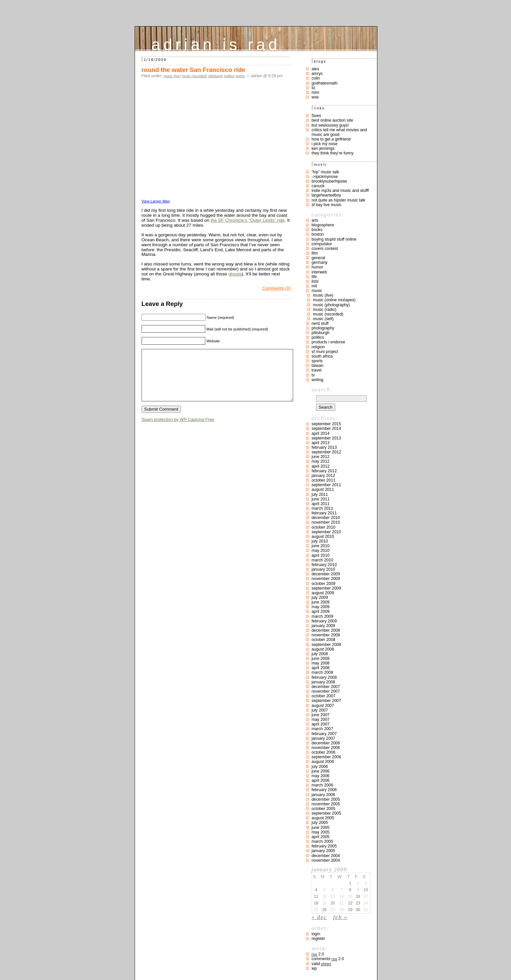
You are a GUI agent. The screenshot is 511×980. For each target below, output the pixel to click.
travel (317, 370)
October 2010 (324, 527)
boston (318, 234)
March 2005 (322, 841)
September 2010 (326, 532)
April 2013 (321, 443)
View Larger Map (156, 201)
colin (316, 78)
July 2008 (320, 654)
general (319, 258)
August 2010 (323, 537)
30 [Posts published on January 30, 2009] (358, 910)
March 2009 (322, 616)
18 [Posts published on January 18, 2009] (316, 903)
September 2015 (326, 424)
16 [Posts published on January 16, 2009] (358, 896)
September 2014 (326, 429)
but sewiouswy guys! (330, 125)
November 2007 (326, 691)
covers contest (325, 249)
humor (318, 267)
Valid (321, 964)
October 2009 (324, 584)
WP (314, 968)
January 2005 (323, 851)
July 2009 (320, 598)
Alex (316, 69)
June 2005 (321, 828)
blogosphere (323, 225)
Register (319, 939)
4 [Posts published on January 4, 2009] (316, 890)
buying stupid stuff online (334, 239)
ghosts (235, 274)
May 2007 (321, 720)
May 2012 (321, 461)
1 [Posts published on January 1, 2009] (350, 883)
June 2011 (321, 499)
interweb (319, 272)
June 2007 (321, 715)
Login (316, 934)
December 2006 (326, 743)
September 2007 (326, 701)
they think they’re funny (333, 153)
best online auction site (332, 120)
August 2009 (323, 593)
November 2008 (326, 635)
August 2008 (323, 649)
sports (240, 76)
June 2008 (321, 659)
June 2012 (321, 457)
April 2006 (321, 780)
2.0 (318, 954)
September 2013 (326, 438)
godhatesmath (325, 83)
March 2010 (322, 560)
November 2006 (326, 748)
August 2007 (323, 706)
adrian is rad (216, 43)
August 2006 (323, 762)
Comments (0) (276, 288)
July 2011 (320, 494)
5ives (317, 116)
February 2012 (324, 471)
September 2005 (326, 813)
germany (320, 262)
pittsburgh (216, 76)
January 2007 (323, 738)
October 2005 (324, 809)
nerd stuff (320, 323)
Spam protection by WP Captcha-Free (178, 429)
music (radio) (325, 310)
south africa (322, 356)
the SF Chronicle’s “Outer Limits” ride (248, 220)
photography (323, 328)
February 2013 (324, 447)
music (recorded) (194, 76)
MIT (314, 286)
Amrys (317, 74)
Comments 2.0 (328, 959)
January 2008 (323, 682)
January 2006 (323, 795)
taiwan (318, 366)
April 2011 (321, 504)
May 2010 (321, 550)
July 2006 (320, 767)
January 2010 (323, 569)
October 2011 (324, 480)
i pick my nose (325, 144)
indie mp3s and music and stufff (340, 191)
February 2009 (324, 621)
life (314, 277)
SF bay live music (327, 205)
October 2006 (324, 752)
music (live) (172, 76)
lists (315, 281)
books (317, 230)
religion (318, 347)
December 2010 (326, 518)
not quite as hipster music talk (339, 200)
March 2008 (322, 672)
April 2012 (321, 466)
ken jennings (323, 148)
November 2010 (326, 522)
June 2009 (321, 602)
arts (315, 220)
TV (313, 375)
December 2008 (326, 630)
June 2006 (321, 771)
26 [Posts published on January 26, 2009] (324, 910)
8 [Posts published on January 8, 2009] (350, 890)
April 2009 (321, 611)
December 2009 (326, 574)
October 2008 (324, 640)
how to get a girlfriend (331, 139)
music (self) (323, 319)
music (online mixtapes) (334, 300)
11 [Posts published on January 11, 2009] (316, 896)
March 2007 (322, 729)
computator (322, 244)
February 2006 (324, 790)
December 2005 (326, 799)
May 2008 (321, 663)
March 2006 (322, 785)
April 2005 (321, 837)
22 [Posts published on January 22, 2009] (350, 903)
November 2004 (326, 860)
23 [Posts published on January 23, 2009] (358, 903)
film (315, 253)
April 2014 (321, 433)
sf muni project (325, 352)
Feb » (340, 917)
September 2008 (326, 645)
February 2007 (324, 734)
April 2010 (321, 555)
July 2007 (320, 710)
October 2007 (324, 696)
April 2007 (321, 724)
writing (318, 380)
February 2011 (324, 513)
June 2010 (321, 546)
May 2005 (321, 832)
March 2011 (322, 508)
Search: (322, 389)
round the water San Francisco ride (193, 70)
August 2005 (323, 818)
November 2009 (326, 579)
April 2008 (321, 668)
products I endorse (328, 342)
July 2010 (320, 541)
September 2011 (326, 485)
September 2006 (326, 757)
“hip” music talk (325, 172)
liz (314, 88)
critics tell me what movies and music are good (339, 132)
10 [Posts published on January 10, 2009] (366, 890)
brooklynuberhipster (330, 181)
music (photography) (332, 305)
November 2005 (326, 804)
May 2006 (321, 776)
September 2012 (326, 452)
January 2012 (323, 476)
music (317, 291)
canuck (318, 186)
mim (316, 92)
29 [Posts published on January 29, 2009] (350, 910)
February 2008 (324, 677)
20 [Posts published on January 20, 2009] (333, 903)
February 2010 (324, 565)
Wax (315, 97)
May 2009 (321, 607)
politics (229, 76)
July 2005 (320, 823)
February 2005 (324, 846)
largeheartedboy (326, 195)
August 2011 (323, 490)
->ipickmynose (325, 177)
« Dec (319, 917)
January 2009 (323, 626)
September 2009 (326, 588)
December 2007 (326, 687)
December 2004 (326, 856)
